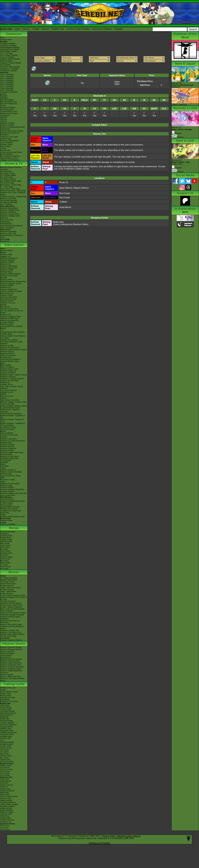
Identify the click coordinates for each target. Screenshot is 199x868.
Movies (14, 572)
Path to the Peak (7, 220)
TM (82, 83)
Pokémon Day (6, 139)
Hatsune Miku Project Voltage (12, 131)
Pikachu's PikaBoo (7, 653)
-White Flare (5, 719)
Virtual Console (6, 505)
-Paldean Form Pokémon (10, 160)
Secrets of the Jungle (8, 636)
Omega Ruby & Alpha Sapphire (12, 332)
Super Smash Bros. (8, 495)
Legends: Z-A (5, 256)
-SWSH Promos (6, 769)
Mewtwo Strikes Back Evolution (12, 634)
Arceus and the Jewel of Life (11, 605)
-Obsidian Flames (7, 742)
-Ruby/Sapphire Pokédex (10, 47)
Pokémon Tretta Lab (8, 371)
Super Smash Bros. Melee (10, 476)
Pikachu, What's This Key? (11, 677)
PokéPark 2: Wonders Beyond (12, 379)
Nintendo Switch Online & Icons (12, 517)
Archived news (6, 40)
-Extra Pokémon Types (9, 692)
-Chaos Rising (6, 707)
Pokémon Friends (7, 262)
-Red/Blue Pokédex (8, 43)
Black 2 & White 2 (7, 367)
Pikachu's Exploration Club (11, 665)
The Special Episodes (9, 200)
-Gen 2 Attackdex (7, 77)
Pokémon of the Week (9, 113)
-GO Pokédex (6, 65)
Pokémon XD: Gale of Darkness (13, 441)
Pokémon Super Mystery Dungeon (14, 350)
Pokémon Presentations (10, 141)
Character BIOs (6, 536)
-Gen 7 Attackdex (7, 86)
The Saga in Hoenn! (8, 179)
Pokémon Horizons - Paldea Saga (13, 197)
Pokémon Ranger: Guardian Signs (14, 402)
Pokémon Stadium (7, 491)
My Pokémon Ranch (8, 427)
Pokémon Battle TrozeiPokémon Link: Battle (13, 337)
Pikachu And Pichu (7, 651)
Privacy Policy (109, 836)
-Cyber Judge (5, 818)
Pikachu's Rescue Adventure (11, 649)
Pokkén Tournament (8, 355)
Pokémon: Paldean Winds (10, 216)
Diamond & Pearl (7, 396)
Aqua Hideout (66, 188)
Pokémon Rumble (7, 404)
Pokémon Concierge (8, 231)
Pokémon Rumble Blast (9, 381)
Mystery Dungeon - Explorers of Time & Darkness (13, 424)
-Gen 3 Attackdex (7, 78)
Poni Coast (65, 193)
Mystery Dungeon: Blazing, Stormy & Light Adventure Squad (14, 407)
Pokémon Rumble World (10, 348)
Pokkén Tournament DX (9, 320)
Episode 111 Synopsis (182, 130)
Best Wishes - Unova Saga (11, 185)
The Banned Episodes (9, 202)
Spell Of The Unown (8, 584)
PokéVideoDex (6, 224)
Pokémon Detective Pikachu (11, 640)
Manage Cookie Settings (129, 836)
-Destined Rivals (7, 721)
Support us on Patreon (99, 843)
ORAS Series (5, 567)
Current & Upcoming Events (11, 152)
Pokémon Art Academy (9, 340)
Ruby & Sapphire (7, 433)
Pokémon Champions (9, 258)
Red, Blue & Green (8, 480)
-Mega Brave (5, 789)
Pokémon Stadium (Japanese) (12, 489)
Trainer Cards (6, 694)
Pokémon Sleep (6, 272)
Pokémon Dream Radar (9, 369)
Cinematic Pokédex (8, 108)
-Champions (5, 115)
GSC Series (5, 547)
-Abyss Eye (5, 779)
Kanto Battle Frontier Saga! (11, 181)
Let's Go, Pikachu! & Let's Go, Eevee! (12, 312)
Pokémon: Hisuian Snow (10, 214)
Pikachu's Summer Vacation (11, 647)
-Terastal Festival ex (8, 802)
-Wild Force (5, 816)
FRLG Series (5, 551)
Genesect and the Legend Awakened (10, 618)
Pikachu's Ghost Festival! (10, 661)
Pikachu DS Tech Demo (9, 456)
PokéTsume (5, 241)
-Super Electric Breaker (9, 804)
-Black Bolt (4, 717)
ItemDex (3, 94)
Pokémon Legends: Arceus (11, 284)
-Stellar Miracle (6, 808)
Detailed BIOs (6, 537)
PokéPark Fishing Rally (9, 458)
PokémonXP (5, 129)
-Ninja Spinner (6, 781)
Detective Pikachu (7, 322)
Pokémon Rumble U (8, 373)
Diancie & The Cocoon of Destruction (10, 622)
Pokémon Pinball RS (8, 449)
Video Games (14, 245)
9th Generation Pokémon (10, 156)
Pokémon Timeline (7, 123)
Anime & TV (14, 164)
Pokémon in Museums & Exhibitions (10, 134)
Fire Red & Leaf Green (9, 435)
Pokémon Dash (6, 443)
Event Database (6, 154)
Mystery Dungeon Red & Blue (12, 452)
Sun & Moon (5, 307)
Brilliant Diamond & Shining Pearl (13, 282)
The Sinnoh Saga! (7, 183)
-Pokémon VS (6, 822)
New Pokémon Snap (8, 299)
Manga (14, 528)
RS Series (4, 549)
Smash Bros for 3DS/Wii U (10, 359)
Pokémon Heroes (7, 590)
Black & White (6, 365)
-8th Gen (4, 119)
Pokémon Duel (6, 357)
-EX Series (4, 758)
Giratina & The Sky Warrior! (11, 603)
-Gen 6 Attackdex (7, 84)
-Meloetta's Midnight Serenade (12, 615)
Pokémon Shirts (6, 144)
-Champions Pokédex (9, 71)
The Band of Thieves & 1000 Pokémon (11, 343)
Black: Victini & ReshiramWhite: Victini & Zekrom (12, 610)
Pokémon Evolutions (8, 212)
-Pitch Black (5, 705)
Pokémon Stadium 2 (8, 470)
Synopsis (177, 168)
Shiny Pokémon (6, 204)
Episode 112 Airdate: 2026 (181, 162)
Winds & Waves (6, 250)
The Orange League (8, 175)
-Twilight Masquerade (9, 732)
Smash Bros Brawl (7, 429)
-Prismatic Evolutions (8, 725)
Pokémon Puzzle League (10, 484)
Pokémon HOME (7, 285)
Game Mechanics (7, 110)
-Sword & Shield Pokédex (10, 59)
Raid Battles (5, 699)
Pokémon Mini (6, 474)
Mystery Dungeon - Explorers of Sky (13, 417)
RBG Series (5, 543)
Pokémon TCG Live (8, 303)
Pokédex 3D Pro (7, 384)
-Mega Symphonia (7, 791)
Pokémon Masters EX (9, 268)
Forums (26, 29)
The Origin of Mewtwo (9, 578)
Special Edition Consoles (10, 507)
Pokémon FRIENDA (8, 524)
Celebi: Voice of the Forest (10, 588)
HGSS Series (5, 559)
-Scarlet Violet (6, 746)
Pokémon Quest (7, 324)
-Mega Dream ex (7, 785)
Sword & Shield (6, 280)
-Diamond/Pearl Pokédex (10, 49)
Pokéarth (118, 29)
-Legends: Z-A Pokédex (9, 69)
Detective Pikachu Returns (10, 274)
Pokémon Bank (6, 334)
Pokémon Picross (7, 351)
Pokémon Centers (7, 125)
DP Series (4, 555)
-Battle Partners (6, 800)
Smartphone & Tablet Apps (10, 511)
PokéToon (4, 218)
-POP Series (5, 775)
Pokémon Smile (6, 295)
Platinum (4, 398)
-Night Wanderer (7, 810)
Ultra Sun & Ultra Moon (9, 309)
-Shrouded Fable (7, 731)
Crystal (3, 468)
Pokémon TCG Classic (9, 701)
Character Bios (6, 171)
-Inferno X (4, 787)
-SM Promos (5, 771)
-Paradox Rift (5, 738)
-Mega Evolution (7, 715)
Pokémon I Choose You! (10, 630)
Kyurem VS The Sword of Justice (13, 613)
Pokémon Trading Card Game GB (13, 493)
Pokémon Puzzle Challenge (11, 472)
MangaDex (4, 534)
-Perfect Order (6, 709)
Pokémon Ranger (7, 451)
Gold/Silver (4, 466)
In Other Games (6, 503)
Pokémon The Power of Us (11, 632)
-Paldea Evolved (7, 744)
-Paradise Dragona (8, 806)
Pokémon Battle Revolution (11, 414)
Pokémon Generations (9, 208)
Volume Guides (6, 541)
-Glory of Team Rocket (9, 797)
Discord (45, 29)
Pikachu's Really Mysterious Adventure (11, 672)
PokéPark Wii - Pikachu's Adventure (10, 411)
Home (17, 29)
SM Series (4, 569)
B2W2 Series (5, 563)
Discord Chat (5, 150)
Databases (14, 34)
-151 (2, 740)
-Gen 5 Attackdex (7, 82)
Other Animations (7, 228)
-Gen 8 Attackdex (7, 88)
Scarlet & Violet (6, 254)
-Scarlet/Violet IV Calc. (9, 111)
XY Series (4, 565)
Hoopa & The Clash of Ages (11, 624)
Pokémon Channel (7, 445)
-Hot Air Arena (6, 798)
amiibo (3, 515)
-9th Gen (4, 117)
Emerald (3, 437)
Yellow (3, 482)
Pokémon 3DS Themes (9, 509)
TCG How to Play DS (8, 390)
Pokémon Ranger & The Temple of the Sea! (14, 598)
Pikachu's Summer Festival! (11, 659)
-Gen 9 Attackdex (7, 90)
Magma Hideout (81, 188)
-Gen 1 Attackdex (7, 75)
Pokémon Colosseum (9, 439)
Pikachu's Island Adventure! (11, 663)
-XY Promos (5, 773)
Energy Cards (6, 696)
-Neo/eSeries (5, 760)
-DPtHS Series (6, 756)
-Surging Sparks (7, 727)
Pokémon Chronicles (8, 198)
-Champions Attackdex (9, 92)
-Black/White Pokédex (9, 51)
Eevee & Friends (7, 675)
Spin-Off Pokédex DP (8, 102)
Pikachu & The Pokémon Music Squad (12, 679)
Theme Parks (5, 146)
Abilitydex (4, 98)
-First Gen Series (7, 762)
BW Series (4, 561)
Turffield (63, 202)
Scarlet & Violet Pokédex (78, 29)
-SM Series (5, 750)
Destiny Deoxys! (7, 593)
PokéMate (4, 462)
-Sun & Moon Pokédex (9, 55)
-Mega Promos (6, 765)
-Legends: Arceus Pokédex (11, 63)
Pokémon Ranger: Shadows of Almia (12, 420)
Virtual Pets (5, 513)
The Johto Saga (6, 177)
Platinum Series (6, 557)
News (2, 38)
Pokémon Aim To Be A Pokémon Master (13, 194)
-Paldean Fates (6, 736)
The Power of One (7, 582)
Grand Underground (63, 224)
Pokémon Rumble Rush (9, 318)
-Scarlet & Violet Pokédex (10, 67)
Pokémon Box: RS (7, 447)
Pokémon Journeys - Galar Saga (13, 191)
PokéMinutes (5, 222)
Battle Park (58, 222)
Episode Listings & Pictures (11, 167)
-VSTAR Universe (7, 820)
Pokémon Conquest (8, 377)
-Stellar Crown (6, 729)
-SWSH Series (6, 748)
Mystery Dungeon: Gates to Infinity (14, 375)
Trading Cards (14, 684)
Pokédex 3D (5, 383)
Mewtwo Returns (7, 586)
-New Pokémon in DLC (9, 158)
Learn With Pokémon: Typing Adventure (11, 387)
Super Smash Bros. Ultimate (11, 326)
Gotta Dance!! (6, 657)
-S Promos (4, 828)
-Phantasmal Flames (8, 713)
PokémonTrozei (6, 454)
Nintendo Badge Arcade (9, 361)
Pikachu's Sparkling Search (11, 669)
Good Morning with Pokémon (11, 226)
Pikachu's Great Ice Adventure (12, 667)
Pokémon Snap (6, 485)
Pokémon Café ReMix (9, 266)
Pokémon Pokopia (7, 260)
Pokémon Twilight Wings (10, 210)
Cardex (3, 106)
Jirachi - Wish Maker (8, 591)
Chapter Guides (6, 539)
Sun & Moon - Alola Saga (10, 189)
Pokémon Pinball (7, 487)
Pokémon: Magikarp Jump (10, 317)
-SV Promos (5, 767)
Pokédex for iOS (7, 392)
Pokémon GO (6, 264)
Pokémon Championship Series (12, 127)
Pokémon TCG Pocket (9, 276)
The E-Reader (6, 460)
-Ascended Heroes (7, 711)
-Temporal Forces (7, 734)
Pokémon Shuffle (7, 346)
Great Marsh (65, 207)
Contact (36, 29)
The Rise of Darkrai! (8, 601)
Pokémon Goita (6, 520)
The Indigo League (7, 173)
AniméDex (4, 169)
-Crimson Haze (6, 814)
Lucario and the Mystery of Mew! (13, 595)
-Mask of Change (7, 812)
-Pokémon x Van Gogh (9, 137)
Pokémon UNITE (7, 270)
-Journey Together (7, 723)
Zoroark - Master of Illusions (11, 607)
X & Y (2, 330)
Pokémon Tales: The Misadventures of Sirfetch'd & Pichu (12, 235)
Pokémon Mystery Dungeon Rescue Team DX (11, 292)
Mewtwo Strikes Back (9, 580)
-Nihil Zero (4, 783)
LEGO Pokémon (7, 143)
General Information (8, 532)
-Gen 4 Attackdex (7, 80)
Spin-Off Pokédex (7, 100)
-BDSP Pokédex (7, 61)
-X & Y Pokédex (6, 53)
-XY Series (4, 752)
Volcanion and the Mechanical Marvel (12, 627)
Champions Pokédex (102, 29)
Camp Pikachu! (6, 655)
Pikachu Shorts (14, 644)
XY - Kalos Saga (7, 187)
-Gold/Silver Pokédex (8, 45)
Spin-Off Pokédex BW (9, 104)
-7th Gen (4, 121)
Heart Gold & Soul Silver (10, 400)
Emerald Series (6, 553)
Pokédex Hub (58, 29)
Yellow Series (5, 545)
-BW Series (5, 754)
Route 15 (64, 182)
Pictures (178, 137)
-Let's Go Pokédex (7, 57)
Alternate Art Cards (8, 698)
